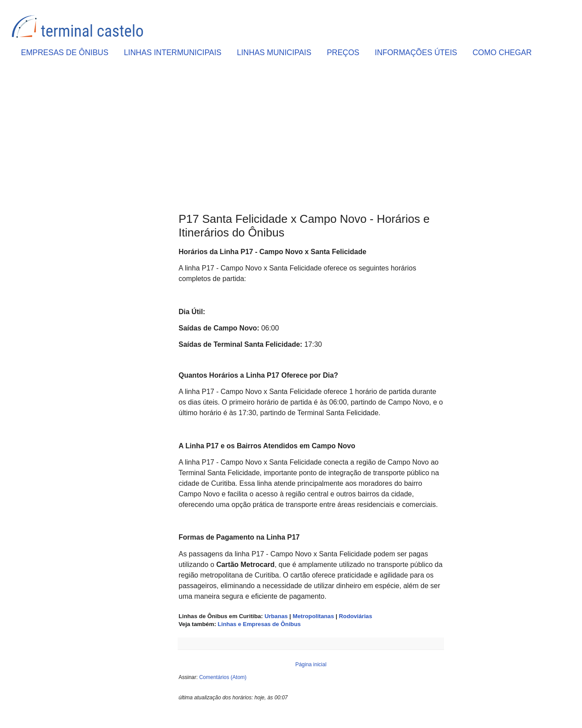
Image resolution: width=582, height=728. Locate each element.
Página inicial (311, 664)
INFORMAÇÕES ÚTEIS (416, 53)
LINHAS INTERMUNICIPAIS (173, 53)
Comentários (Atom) (223, 677)
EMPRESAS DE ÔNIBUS (65, 53)
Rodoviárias (356, 616)
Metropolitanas (313, 616)
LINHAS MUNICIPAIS (274, 53)
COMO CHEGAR (502, 53)
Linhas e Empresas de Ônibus (259, 624)
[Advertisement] (311, 137)
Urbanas (276, 616)
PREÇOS (343, 53)
